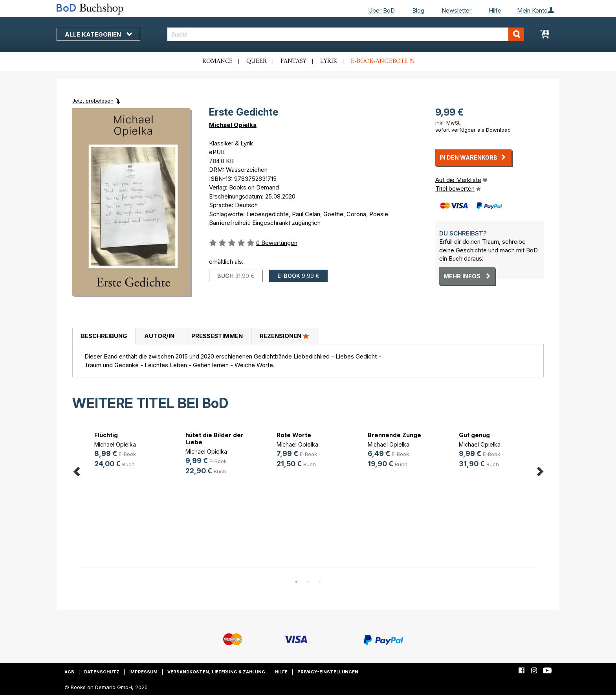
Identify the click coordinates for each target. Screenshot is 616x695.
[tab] (104, 336)
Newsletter (456, 10)
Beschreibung (104, 336)
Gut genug (474, 435)
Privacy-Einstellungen (328, 672)
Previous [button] (76, 470)
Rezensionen (284, 336)
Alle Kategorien (98, 34)
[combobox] (346, 34)
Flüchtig (106, 435)
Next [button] (540, 470)
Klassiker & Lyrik (231, 143)
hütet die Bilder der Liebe (214, 439)
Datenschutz (102, 672)
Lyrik (329, 61)
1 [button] (296, 582)
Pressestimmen (217, 336)
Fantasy (293, 61)
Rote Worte (294, 435)
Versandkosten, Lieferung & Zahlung (216, 672)
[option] (126, 451)
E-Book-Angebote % (382, 61)
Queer (257, 61)
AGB (69, 672)
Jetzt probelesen (93, 101)
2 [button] (308, 582)
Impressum (143, 672)
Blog (418, 10)
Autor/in (159, 336)
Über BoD (381, 10)
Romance (217, 61)
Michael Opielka (233, 125)
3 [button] (320, 582)
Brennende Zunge (394, 435)
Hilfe (495, 10)
